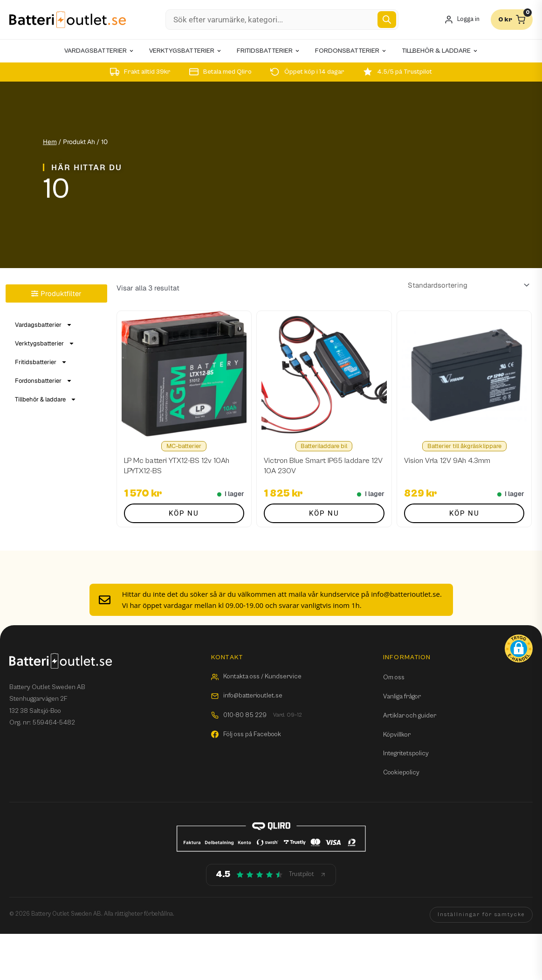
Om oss (394, 677)
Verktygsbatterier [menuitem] (185, 51)
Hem (50, 142)
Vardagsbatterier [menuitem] (99, 51)
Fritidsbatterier (41, 362)
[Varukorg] (512, 20)
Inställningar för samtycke (481, 914)
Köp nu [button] (184, 513)
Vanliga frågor (402, 697)
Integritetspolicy (406, 753)
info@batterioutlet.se (247, 696)
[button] (519, 649)
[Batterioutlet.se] (68, 20)
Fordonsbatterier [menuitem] (351, 51)
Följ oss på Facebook (246, 734)
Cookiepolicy (401, 773)
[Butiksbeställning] (467, 285)
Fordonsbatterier (44, 381)
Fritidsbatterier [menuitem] (268, 51)
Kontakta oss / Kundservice (256, 676)
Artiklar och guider (410, 716)
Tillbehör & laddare (46, 399)
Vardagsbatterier (44, 325)
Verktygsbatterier (45, 343)
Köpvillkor (397, 735)
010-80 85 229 (257, 715)
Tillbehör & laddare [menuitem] (440, 51)
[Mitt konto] (462, 20)
